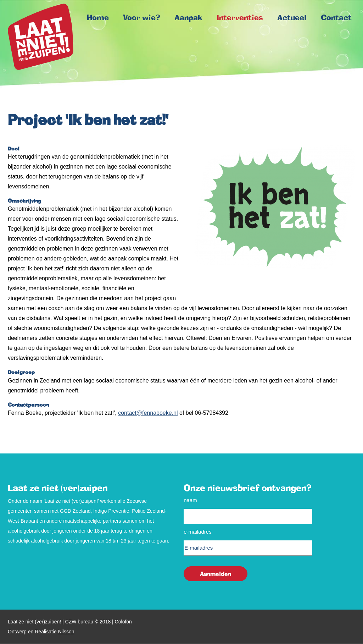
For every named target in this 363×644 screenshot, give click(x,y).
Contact (336, 17)
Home (41, 37)
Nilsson (66, 632)
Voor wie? (142, 17)
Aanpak (188, 17)
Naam (190, 500)
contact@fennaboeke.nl (148, 413)
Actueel (292, 17)
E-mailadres (197, 532)
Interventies (240, 17)
